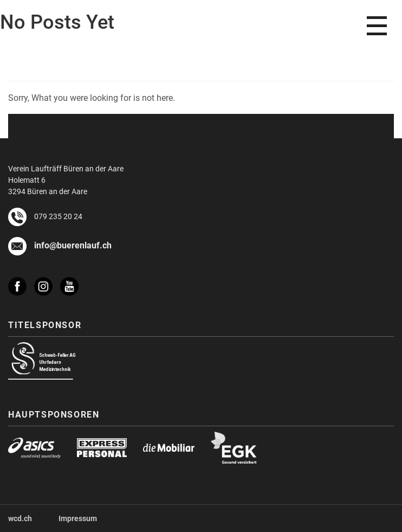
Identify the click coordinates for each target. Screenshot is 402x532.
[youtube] (73, 286)
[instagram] (47, 281)
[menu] (377, 26)
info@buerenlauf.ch (73, 245)
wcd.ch (20, 518)
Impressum (78, 518)
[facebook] (21, 281)
